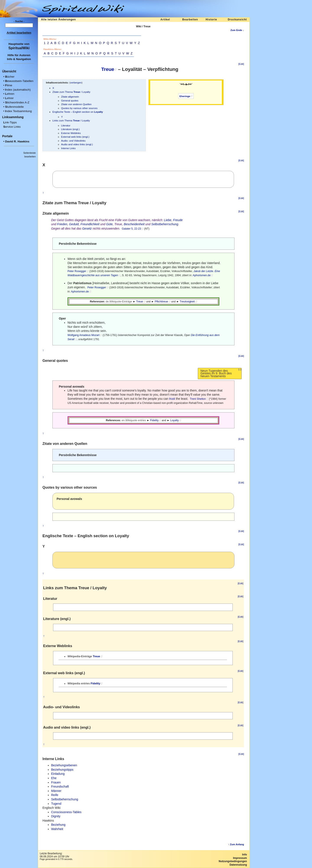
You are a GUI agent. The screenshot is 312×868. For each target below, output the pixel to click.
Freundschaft (60, 786)
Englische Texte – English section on (78, 112)
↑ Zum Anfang (236, 844)
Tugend (56, 804)
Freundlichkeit (90, 224)
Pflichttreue (161, 302)
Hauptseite (16, 44)
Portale (7, 136)
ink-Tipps (10, 122)
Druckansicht (237, 20)
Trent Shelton (198, 399)
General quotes (70, 100)
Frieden (62, 224)
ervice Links (12, 127)
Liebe (168, 220)
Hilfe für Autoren (19, 55)
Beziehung (58, 825)
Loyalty (175, 420)
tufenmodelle (14, 107)
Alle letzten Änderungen (58, 20)
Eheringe (185, 96)
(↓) (240, 369)
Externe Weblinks (71, 133)
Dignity (56, 816)
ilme (9, 85)
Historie (211, 20)
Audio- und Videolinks (73, 141)
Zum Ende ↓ (237, 30)
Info (245, 855)
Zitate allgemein (70, 97)
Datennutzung (238, 865)
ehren (10, 94)
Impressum (240, 858)
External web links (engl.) (75, 137)
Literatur (66, 125)
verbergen (76, 82)
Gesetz (87, 228)
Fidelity (154, 420)
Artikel (165, 20)
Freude (178, 220)
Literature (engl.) (70, 129)
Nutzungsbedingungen (233, 861)
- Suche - (19, 21)
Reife (55, 795)
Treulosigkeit (187, 302)
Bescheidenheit (134, 224)
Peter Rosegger (77, 271)
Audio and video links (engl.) (77, 144)
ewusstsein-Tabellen (19, 81)
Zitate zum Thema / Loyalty (71, 92)
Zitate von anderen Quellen (76, 104)
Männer (56, 791)
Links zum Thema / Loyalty (71, 120)
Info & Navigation (19, 59)
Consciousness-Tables (66, 812)
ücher (10, 77)
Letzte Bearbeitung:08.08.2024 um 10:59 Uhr (54, 855)
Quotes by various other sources (79, 108)
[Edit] (241, 64)
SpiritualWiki (19, 48)
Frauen (56, 782)
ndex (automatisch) (18, 90)
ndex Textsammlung (18, 111)
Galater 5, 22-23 (131, 229)
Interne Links (68, 148)
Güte (109, 224)
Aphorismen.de (202, 275)
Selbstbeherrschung (165, 224)
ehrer (9, 98)
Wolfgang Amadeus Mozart (83, 335)
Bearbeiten (190, 20)
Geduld (74, 224)
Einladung (58, 774)
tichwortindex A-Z (17, 102)
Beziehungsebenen (64, 765)
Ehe (54, 778)
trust (172, 399)
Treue (108, 69)
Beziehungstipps (62, 770)
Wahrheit (57, 829)
